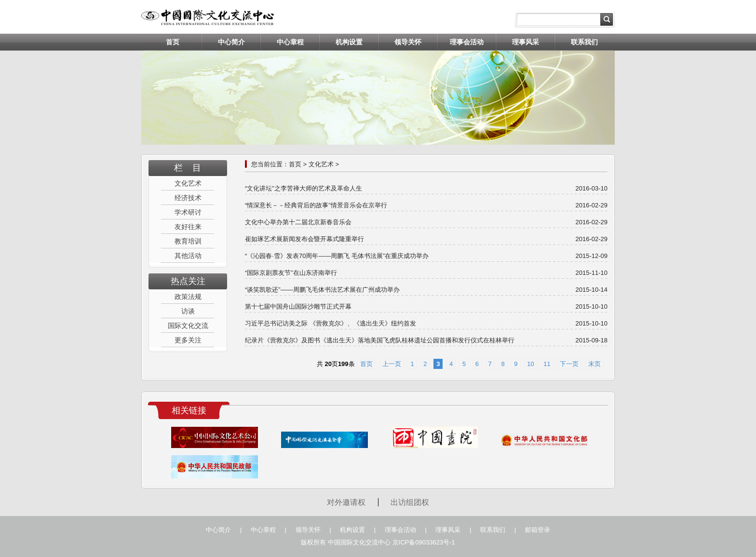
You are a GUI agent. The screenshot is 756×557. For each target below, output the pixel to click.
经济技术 (188, 198)
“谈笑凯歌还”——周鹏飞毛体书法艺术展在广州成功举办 (322, 290)
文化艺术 (188, 183)
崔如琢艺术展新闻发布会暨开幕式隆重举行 (304, 239)
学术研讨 (188, 212)
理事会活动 (467, 42)
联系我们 (584, 42)
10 (530, 364)
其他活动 (188, 256)
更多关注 (188, 340)
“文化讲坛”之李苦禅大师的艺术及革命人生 (304, 188)
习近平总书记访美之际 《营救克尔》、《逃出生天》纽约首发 (331, 323)
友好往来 (188, 227)
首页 (173, 42)
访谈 (188, 311)
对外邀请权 (346, 502)
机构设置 (349, 42)
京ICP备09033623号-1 (424, 542)
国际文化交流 (188, 326)
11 (547, 364)
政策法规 (188, 297)
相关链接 (189, 410)
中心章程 (290, 42)
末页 (594, 364)
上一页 (392, 364)
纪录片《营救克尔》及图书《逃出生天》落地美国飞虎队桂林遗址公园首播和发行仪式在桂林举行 (380, 340)
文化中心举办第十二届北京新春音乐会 (298, 222)
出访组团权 (410, 502)
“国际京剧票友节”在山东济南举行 (291, 273)
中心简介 (231, 42)
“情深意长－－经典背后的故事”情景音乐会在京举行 (316, 205)
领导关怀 (408, 42)
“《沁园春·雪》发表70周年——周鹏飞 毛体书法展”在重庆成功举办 (337, 256)
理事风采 (526, 42)
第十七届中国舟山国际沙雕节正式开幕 (298, 306)
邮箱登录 (538, 530)
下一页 (569, 364)
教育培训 (188, 241)
